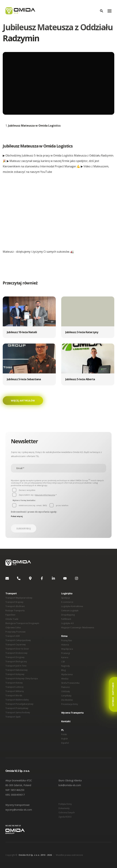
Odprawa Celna (13, 628)
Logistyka (66, 593)
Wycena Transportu (72, 713)
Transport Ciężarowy (15, 645)
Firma (64, 636)
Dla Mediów (67, 700)
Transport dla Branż (15, 606)
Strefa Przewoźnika (70, 683)
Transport (11, 593)
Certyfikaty (66, 696)
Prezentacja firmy (69, 704)
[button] (29, 317)
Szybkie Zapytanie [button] (113, 694)
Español (65, 743)
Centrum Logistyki (70, 611)
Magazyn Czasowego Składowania (77, 628)
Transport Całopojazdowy (18, 640)
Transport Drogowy (15, 657)
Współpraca (67, 649)
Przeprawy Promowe (15, 632)
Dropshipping (68, 615)
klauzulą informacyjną (44, 495)
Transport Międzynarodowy (19, 598)
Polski (64, 734)
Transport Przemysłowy (17, 708)
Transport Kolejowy (15, 674)
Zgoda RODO (65, 817)
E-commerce (67, 602)
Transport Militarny (15, 691)
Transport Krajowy (14, 602)
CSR (63, 662)
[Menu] (110, 11)
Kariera (65, 657)
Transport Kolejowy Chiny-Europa (21, 678)
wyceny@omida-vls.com (19, 810)
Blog (63, 670)
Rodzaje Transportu (15, 611)
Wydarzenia (67, 674)
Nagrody (65, 666)
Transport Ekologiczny (16, 661)
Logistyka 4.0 (67, 623)
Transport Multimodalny (17, 700)
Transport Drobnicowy (16, 653)
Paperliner (10, 615)
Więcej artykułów (23, 401)
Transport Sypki (13, 717)
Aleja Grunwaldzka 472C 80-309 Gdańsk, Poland (19, 783)
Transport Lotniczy (14, 687)
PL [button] (62, 730)
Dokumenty (64, 808)
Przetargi (65, 653)
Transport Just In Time (16, 666)
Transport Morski (14, 695)
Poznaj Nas (66, 640)
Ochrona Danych (66, 813)
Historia (65, 645)
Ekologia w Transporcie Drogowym (22, 623)
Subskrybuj (24, 528)
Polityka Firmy (65, 804)
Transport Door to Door (17, 649)
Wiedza (65, 679)
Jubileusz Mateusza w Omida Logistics (34, 126)
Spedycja (65, 598)
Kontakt (66, 721)
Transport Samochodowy (17, 712)
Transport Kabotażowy (16, 670)
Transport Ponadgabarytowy (19, 704)
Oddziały (65, 691)
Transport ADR (12, 636)
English (65, 739)
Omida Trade (12, 619)
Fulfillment (66, 619)
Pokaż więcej (16, 516)
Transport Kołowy (14, 683)
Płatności (65, 687)
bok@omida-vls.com (70, 785)
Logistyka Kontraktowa (72, 606)
